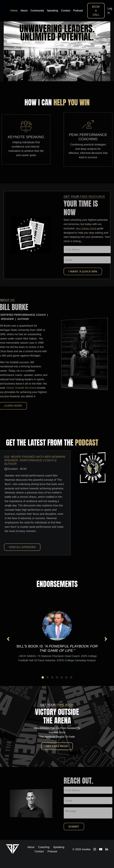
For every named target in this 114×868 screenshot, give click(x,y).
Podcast (78, 11)
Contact (66, 11)
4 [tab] (57, 677)
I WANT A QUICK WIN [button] (92, 271)
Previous (8, 639)
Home (14, 11)
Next (106, 639)
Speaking (52, 11)
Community (37, 11)
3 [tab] (52, 677)
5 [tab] (62, 677)
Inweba (86, 849)
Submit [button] (83, 826)
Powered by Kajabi (99, 860)
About (24, 11)
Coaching (44, 847)
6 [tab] (66, 677)
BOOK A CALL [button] (96, 11)
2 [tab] (47, 677)
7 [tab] (71, 677)
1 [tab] (43, 677)
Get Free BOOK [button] (57, 746)
